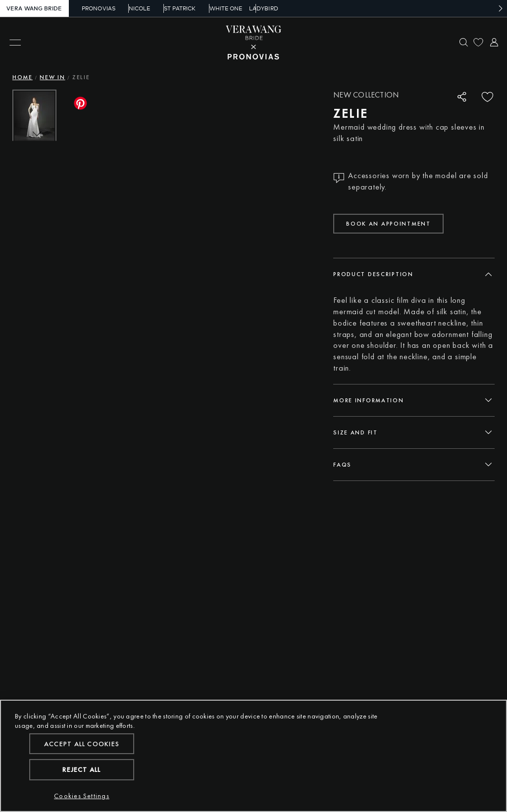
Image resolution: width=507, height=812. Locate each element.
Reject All (81, 769)
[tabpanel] (414, 334)
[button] (38, 184)
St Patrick (172, 8)
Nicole (132, 8)
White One (218, 8)
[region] (253, 756)
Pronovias (92, 8)
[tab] (414, 274)
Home (23, 77)
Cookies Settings (82, 796)
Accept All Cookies (82, 744)
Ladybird (262, 8)
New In (52, 77)
